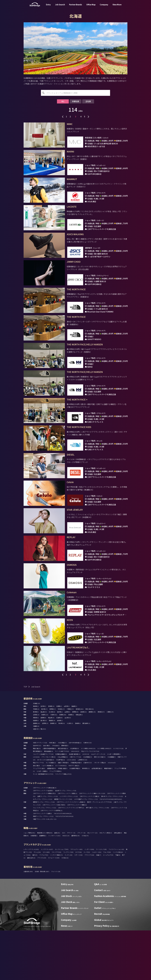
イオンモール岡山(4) (100, 812)
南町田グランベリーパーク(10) (63, 849)
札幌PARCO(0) (88, 792)
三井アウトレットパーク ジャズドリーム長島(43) (71, 852)
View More (117, 6)
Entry (48, 6)
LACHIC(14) (86, 804)
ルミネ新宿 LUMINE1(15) (88, 798)
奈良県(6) (71, 764)
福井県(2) (60, 761)
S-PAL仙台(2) (56, 795)
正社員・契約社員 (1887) (42, 921)
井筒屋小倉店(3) (63, 818)
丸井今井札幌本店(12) (75, 792)
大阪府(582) (54, 764)
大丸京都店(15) (88, 806)
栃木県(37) (44, 759)
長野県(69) (75, 761)
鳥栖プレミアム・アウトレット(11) (43, 866)
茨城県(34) (36, 759)
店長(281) (57, 882)
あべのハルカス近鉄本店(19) (46, 809)
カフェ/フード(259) (54, 907)
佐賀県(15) (45, 773)
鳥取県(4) (36, 767)
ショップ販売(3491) (29, 882)
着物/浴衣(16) (31, 907)
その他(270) (85, 885)
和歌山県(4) (79, 764)
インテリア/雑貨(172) (56, 904)
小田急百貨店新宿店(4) (49, 798)
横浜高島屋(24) (49, 801)
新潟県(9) (36, 761)
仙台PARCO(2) (37, 795)
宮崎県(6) (78, 773)
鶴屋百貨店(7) (108, 818)
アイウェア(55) (44, 904)
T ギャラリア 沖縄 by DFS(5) (63, 824)
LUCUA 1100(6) (71, 809)
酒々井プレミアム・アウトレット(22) (112, 846)
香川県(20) (44, 770)
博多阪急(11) (86, 818)
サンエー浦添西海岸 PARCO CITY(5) (43, 824)
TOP (25, 736)
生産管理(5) (34, 885)
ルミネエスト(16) (118, 798)
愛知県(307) (101, 761)
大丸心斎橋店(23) (63, 806)
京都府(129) (45, 764)
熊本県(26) (62, 773)
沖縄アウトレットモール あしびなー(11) (45, 869)
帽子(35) (35, 904)
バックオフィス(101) (54, 885)
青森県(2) (36, 756)
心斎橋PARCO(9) (82, 809)
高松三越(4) (36, 815)
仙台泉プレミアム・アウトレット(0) (66, 840)
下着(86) (118, 904)
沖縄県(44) (36, 776)
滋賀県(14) (36, 764)
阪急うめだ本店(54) (100, 806)
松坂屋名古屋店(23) (61, 804)
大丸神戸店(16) (60, 809)
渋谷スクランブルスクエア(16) (90, 801)
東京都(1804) (80, 759)
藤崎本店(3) (65, 795)
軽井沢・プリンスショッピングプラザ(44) (99, 852)
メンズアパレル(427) (47, 899)
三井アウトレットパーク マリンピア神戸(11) (71, 857)
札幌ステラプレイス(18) (40, 792)
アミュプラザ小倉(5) (39, 818)
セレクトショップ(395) (62, 899)
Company (104, 6)
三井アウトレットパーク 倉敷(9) (42, 863)
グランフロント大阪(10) (49, 806)
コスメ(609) (46, 902)
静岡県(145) (92, 761)
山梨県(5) (67, 761)
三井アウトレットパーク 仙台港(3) (43, 840)
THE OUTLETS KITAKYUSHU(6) (64, 866)
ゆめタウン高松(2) (74, 815)
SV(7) (64, 882)
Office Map (91, 6)
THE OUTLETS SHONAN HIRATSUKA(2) (111, 849)
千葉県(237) (70, 759)
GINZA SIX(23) (75, 801)
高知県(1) (60, 770)
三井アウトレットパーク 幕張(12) (67, 843)
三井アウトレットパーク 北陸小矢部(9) (54, 854)
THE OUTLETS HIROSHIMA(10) (63, 863)
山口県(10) (68, 767)
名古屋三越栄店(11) (75, 804)
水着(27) (99, 904)
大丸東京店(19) (74, 798)
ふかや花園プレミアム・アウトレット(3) (86, 849)
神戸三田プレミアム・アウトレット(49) (98, 857)
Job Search (60, 6)
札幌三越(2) (52, 792)
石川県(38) (52, 761)
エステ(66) (79, 902)
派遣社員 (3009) (28, 921)
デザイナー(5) (71, 882)
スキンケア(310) (56, 902)
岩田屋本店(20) (51, 818)
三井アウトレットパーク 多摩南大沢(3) (44, 843)
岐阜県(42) (84, 761)
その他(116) (65, 907)
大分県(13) (70, 773)
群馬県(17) (53, 759)
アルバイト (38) (56, 921)
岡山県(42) (51, 767)
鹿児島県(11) (86, 773)
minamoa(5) (112, 812)
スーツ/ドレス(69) (101, 899)
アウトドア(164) (89, 904)
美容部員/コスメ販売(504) (45, 882)
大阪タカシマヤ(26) (75, 806)
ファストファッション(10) (116, 899)
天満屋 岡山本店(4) (76, 812)
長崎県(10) (53, 773)
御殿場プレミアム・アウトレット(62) (44, 852)
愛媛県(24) (52, 770)
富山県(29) (44, 761)
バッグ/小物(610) (118, 902)
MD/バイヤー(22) (92, 882)
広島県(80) (60, 767)
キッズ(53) (87, 902)
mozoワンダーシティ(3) (98, 804)
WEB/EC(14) (66, 885)
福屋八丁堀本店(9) (63, 812)
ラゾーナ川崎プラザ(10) (62, 801)
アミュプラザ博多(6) (55, 821)
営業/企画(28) (118, 882)
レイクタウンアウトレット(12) (69, 846)
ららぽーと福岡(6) (42, 821)
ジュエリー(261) (97, 902)
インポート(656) (89, 899)
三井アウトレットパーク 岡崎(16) (77, 854)
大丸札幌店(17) (62, 792)
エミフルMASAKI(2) (61, 815)
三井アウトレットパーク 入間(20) (89, 846)
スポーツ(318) (78, 904)
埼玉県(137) (61, 759)
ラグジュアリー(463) (76, 899)
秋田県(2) (59, 756)
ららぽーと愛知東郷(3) (114, 804)
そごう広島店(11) (51, 812)
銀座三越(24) (37, 798)
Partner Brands (76, 6)
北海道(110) (37, 753)
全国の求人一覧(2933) (39, 778)
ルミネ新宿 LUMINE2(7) (104, 798)
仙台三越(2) (47, 795)
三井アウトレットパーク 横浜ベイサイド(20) (92, 843)
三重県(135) (110, 761)
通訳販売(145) (75, 885)
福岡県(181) (37, 773)
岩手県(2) (43, 756)
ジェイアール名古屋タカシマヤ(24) (43, 804)
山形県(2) (67, 756)
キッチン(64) (69, 904)
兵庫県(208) (63, 764)
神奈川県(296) (90, 759)
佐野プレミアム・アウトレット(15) (48, 846)
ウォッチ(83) (107, 902)
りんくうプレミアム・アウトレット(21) (45, 857)
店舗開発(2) (43, 885)
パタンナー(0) (81, 882)
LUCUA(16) (36, 806)
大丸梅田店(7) (112, 806)
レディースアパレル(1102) (31, 899)
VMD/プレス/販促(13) (106, 882)
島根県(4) (43, 767)
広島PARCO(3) (88, 812)
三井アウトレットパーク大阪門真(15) (51, 860)
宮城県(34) (51, 756)
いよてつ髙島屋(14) (48, 815)
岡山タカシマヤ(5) (38, 812)
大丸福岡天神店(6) (75, 818)
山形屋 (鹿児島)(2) (97, 818)
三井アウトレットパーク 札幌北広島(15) (45, 837)
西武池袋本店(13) (63, 798)
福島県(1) (74, 756)
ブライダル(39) (42, 907)
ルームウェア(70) (108, 904)
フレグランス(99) (68, 902)
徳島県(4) (36, 770)
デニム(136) (37, 902)
